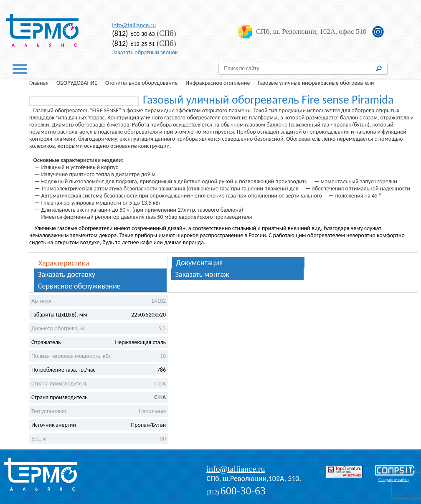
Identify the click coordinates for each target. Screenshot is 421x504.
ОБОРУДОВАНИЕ (77, 83)
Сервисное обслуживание (79, 286)
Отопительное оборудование (141, 83)
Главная (39, 83)
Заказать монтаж (202, 274)
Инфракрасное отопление (218, 83)
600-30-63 (133, 34)
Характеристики (64, 263)
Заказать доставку (67, 274)
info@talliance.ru (134, 25)
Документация (200, 263)
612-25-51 (133, 44)
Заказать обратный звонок (145, 52)
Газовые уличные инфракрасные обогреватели (316, 83)
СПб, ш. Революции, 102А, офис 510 (311, 32)
